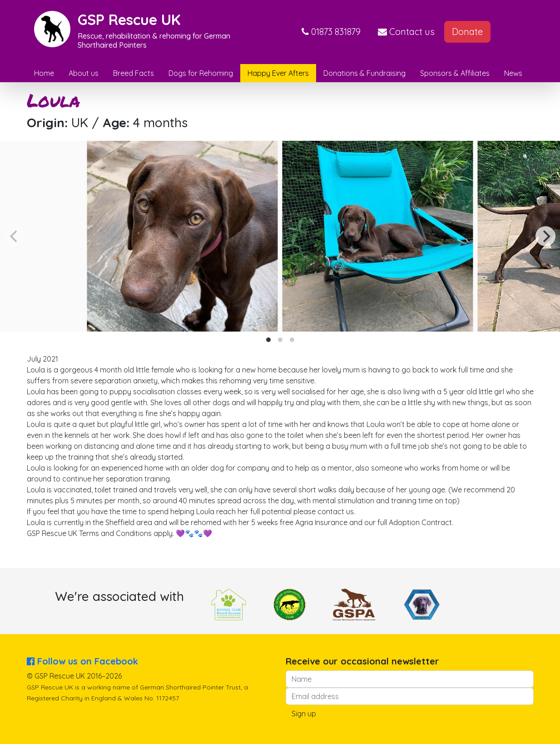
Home (44, 73)
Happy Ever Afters (278, 73)
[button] (331, 32)
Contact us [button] (406, 32)
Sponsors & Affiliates (455, 73)
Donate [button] (467, 32)
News (513, 73)
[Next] (545, 236)
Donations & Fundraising (364, 73)
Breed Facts (134, 73)
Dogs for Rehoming (201, 73)
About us (84, 73)
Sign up (304, 714)
